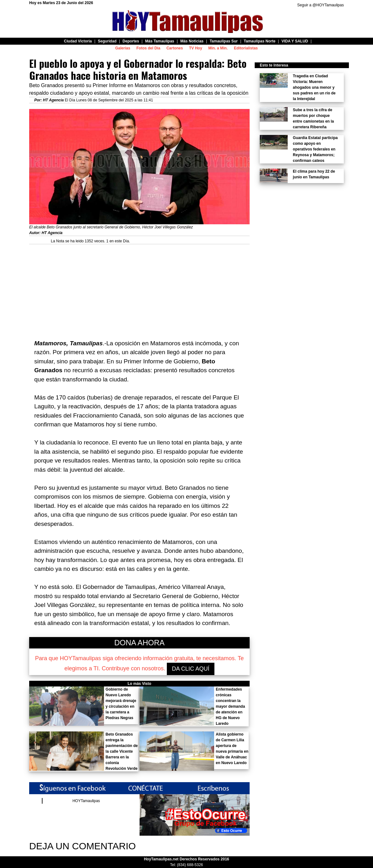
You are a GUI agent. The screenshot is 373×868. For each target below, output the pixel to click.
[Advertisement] (139, 289)
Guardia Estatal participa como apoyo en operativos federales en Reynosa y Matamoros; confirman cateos (315, 149)
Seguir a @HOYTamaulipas (321, 5)
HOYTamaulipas (86, 801)
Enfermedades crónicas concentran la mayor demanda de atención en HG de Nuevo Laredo (230, 706)
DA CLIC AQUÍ (191, 669)
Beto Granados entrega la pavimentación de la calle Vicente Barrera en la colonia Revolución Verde (122, 751)
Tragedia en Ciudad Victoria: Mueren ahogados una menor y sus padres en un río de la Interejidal (314, 87)
